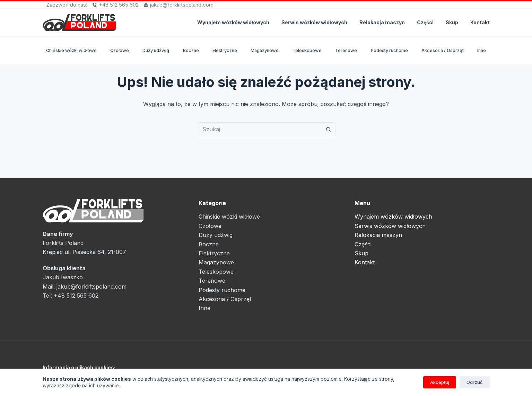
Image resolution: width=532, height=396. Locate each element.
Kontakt (480, 22)
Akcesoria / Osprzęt (443, 50)
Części (425, 22)
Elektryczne (225, 50)
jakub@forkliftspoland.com (182, 5)
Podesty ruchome (389, 50)
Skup (452, 22)
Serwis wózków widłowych (314, 22)
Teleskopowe (307, 50)
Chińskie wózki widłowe (71, 50)
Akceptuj (440, 382)
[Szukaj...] (259, 129)
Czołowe (120, 50)
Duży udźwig (156, 50)
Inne (482, 50)
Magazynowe (265, 50)
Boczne (191, 50)
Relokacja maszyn (382, 22)
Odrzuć (475, 382)
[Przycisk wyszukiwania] (329, 129)
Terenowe (346, 50)
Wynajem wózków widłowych (233, 22)
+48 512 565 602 (119, 5)
